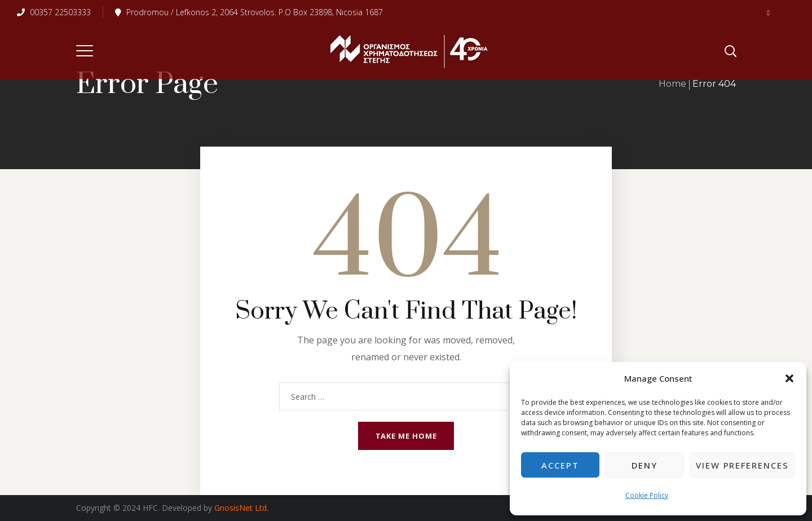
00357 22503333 (54, 12)
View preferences (742, 465)
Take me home (406, 436)
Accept (560, 465)
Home (672, 84)
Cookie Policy (647, 495)
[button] (789, 378)
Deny (645, 465)
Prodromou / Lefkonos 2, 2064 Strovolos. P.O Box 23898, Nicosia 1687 (249, 12)
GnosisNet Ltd (239, 508)
